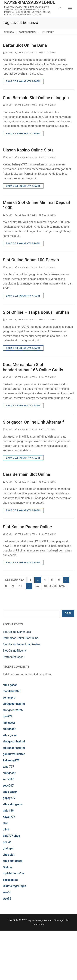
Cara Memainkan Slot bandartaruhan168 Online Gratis (33, 367)
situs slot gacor (13, 804)
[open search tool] (60, 9)
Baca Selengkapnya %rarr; (23, 81)
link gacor (9, 723)
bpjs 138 (8, 811)
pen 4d (7, 842)
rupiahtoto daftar (13, 873)
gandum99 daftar (14, 754)
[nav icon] (70, 9)
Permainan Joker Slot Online (21, 638)
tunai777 (8, 767)
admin (8, 53)
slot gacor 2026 (13, 710)
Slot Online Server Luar (17, 632)
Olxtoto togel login (14, 886)
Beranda (9, 32)
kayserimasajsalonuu (30, 2)
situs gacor (10, 685)
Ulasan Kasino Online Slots (28, 150)
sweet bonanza (28, 32)
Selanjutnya (54, 586)
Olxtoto (7, 867)
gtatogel (8, 848)
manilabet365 (12, 691)
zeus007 (8, 779)
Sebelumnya (15, 580)
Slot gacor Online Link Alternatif (33, 422)
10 (21, 586)
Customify (38, 924)
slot (5, 823)
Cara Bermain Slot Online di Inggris (36, 98)
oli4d (6, 830)
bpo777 (8, 716)
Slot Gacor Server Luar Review (22, 644)
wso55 (7, 892)
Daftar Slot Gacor (14, 657)
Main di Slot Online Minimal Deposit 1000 (36, 205)
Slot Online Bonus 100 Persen (31, 260)
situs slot (9, 855)
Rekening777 (11, 760)
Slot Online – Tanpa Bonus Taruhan (36, 312)
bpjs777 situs (11, 836)
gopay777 (9, 798)
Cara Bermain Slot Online (26, 474)
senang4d (9, 698)
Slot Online (48, 53)
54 (37, 586)
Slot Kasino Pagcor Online (27, 527)
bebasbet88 (10, 880)
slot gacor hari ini (14, 704)
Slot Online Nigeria (14, 651)
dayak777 (9, 817)
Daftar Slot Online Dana (25, 45)
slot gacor (9, 729)
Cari (68, 613)
